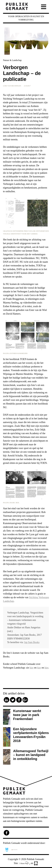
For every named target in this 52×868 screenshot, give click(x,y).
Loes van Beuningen (12, 86)
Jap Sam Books (32, 642)
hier (32, 668)
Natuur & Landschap (12, 60)
